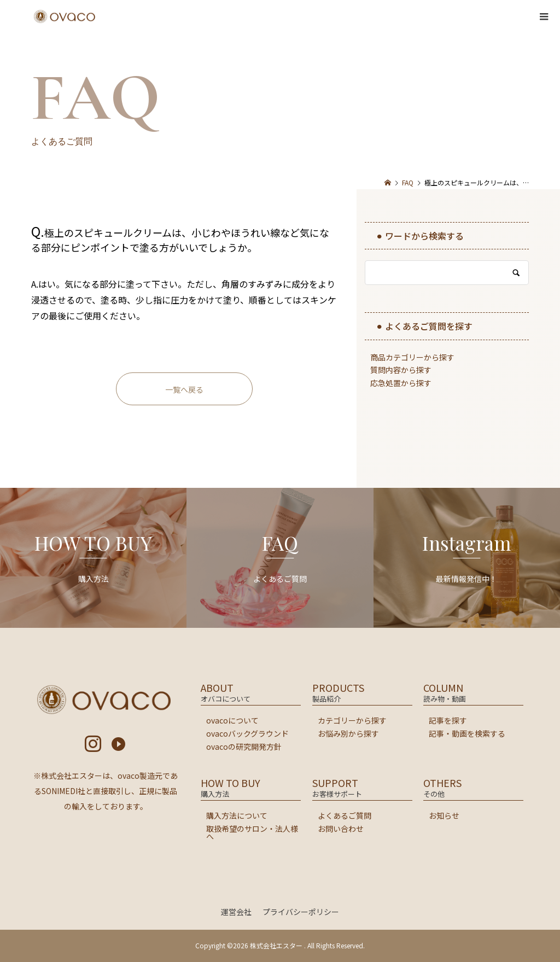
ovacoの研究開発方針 (244, 747)
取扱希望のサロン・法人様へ (252, 832)
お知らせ (444, 815)
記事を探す (448, 720)
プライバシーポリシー (301, 912)
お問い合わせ (341, 829)
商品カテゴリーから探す (412, 357)
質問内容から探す (401, 370)
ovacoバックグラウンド (247, 733)
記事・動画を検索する (467, 733)
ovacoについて (232, 720)
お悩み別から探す (348, 733)
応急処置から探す (401, 383)
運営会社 (236, 912)
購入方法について (237, 815)
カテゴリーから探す (352, 720)
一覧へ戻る (184, 389)
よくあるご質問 (345, 815)
